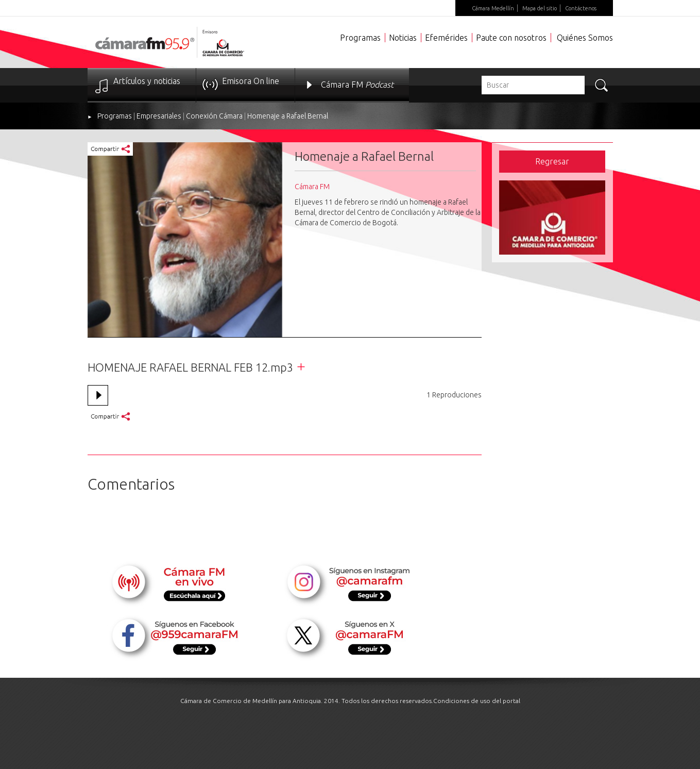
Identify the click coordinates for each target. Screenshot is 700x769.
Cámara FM (357, 85)
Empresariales (159, 116)
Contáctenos (581, 8)
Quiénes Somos (585, 38)
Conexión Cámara (214, 116)
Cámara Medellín (493, 8)
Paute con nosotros (511, 38)
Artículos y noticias (147, 81)
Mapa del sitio (540, 8)
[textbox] (533, 85)
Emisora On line (251, 81)
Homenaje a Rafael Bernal (288, 116)
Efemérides (446, 38)
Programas (360, 38)
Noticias (403, 38)
